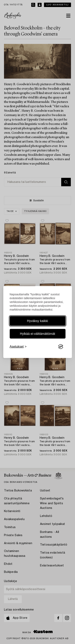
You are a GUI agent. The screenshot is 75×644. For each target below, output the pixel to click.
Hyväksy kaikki (37, 321)
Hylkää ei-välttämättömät (37, 334)
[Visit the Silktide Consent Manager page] (61, 347)
